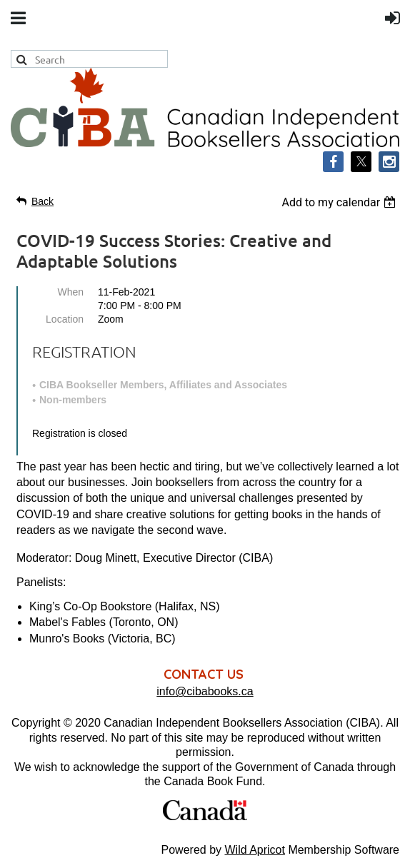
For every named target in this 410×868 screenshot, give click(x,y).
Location (65, 319)
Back (42, 201)
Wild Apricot (254, 850)
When (70, 292)
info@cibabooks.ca (205, 691)
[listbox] (340, 202)
